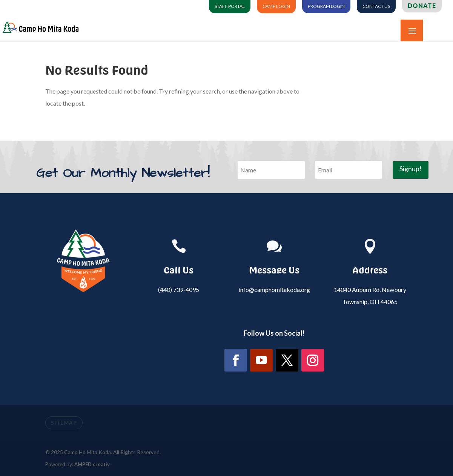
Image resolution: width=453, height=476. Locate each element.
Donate (422, 6)
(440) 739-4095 (179, 289)
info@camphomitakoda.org (274, 289)
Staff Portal (230, 6)
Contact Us (376, 6)
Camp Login (276, 6)
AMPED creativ (92, 464)
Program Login (326, 6)
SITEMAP (64, 423)
